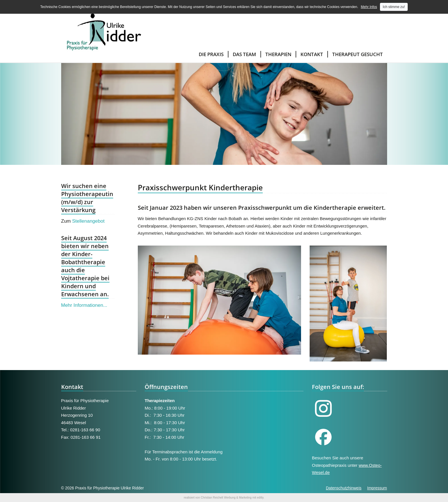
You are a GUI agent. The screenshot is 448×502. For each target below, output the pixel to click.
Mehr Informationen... (84, 305)
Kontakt (312, 54)
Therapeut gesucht (358, 54)
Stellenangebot (88, 221)
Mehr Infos (369, 7)
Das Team (244, 54)
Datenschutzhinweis (344, 488)
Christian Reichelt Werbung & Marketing (226, 498)
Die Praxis (211, 54)
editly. (261, 498)
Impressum (377, 488)
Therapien (278, 54)
